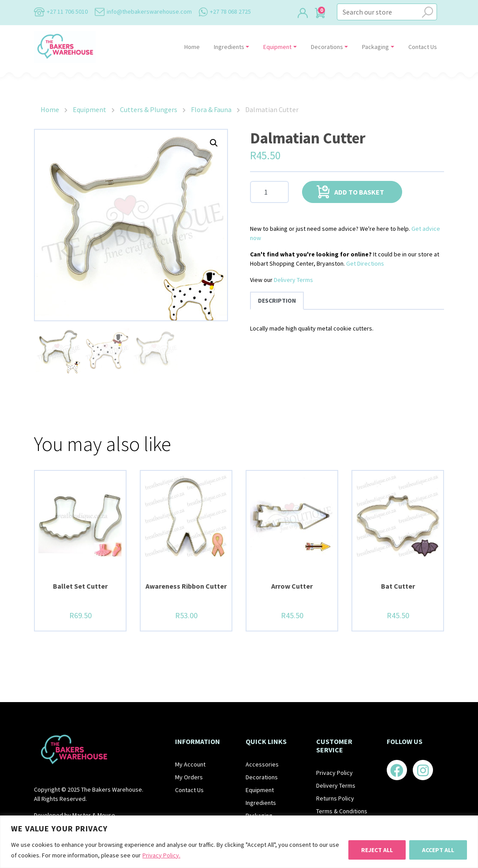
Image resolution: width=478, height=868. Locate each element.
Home (192, 47)
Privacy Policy (334, 773)
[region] (239, 842)
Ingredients (229, 47)
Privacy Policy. (161, 855)
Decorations (327, 47)
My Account (190, 764)
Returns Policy (335, 798)
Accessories (262, 764)
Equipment (277, 47)
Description (277, 301)
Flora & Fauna (211, 109)
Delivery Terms (293, 280)
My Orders (189, 777)
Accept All (438, 850)
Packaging (375, 47)
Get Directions (365, 263)
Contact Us (423, 47)
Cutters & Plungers (149, 109)
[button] (214, 143)
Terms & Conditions (342, 811)
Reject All (377, 850)
